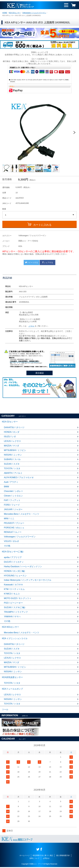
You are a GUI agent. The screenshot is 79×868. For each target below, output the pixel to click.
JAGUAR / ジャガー (13, 510)
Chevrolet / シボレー (13, 491)
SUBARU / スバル (12, 459)
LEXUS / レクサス (12, 441)
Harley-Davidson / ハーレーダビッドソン (23, 567)
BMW (6, 487)
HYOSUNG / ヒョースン (15, 576)
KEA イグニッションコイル (15, 639)
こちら (31, 326)
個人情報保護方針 (63, 856)
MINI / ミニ (9, 519)
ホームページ (25, 856)
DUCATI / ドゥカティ (14, 562)
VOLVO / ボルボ (11, 542)
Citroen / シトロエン (13, 496)
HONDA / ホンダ (12, 432)
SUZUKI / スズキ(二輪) (15, 608)
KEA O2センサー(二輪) (13, 552)
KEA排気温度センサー (12, 678)
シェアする (47, 262)
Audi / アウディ (11, 482)
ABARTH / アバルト (13, 473)
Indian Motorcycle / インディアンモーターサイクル (28, 581)
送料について (35, 859)
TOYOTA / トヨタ (12, 469)
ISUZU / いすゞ (11, 437)
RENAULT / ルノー (13, 532)
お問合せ (46, 859)
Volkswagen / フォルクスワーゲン (34, 13)
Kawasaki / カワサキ (13, 585)
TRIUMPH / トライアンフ (16, 612)
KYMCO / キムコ (12, 594)
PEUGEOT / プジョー (14, 523)
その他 (7, 546)
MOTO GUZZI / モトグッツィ (18, 599)
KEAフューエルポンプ (12, 690)
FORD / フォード (12, 505)
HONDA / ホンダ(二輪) (14, 571)
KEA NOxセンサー (11, 627)
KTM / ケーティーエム (14, 590)
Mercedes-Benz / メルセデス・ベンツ (22, 514)
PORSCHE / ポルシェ (14, 528)
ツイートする (32, 262)
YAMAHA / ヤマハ (12, 617)
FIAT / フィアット (12, 501)
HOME (5, 13)
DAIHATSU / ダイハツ (14, 428)
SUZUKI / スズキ (12, 464)
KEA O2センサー (15, 13)
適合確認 (39, 373)
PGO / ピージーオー (13, 603)
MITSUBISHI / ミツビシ (15, 450)
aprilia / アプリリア (13, 558)
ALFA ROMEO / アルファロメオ (19, 478)
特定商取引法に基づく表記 (43, 856)
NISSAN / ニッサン (13, 455)
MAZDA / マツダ (12, 446)
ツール (5, 710)
